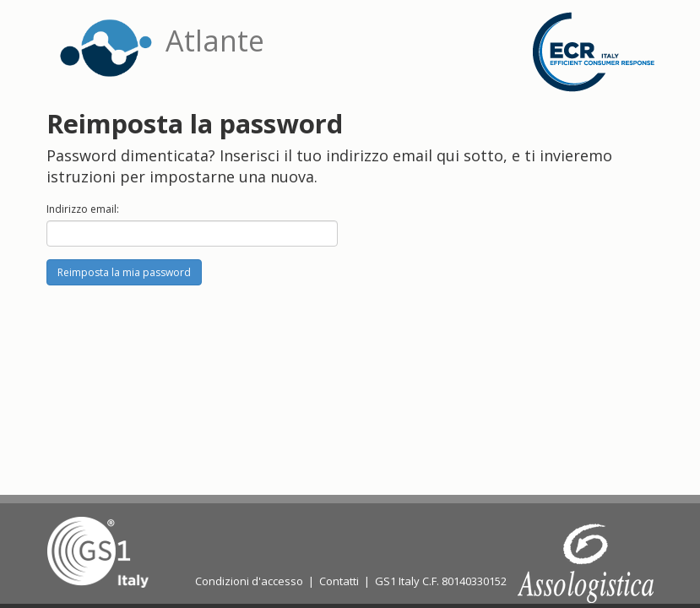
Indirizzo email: (83, 209)
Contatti (339, 581)
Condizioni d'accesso (249, 581)
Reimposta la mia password (124, 272)
